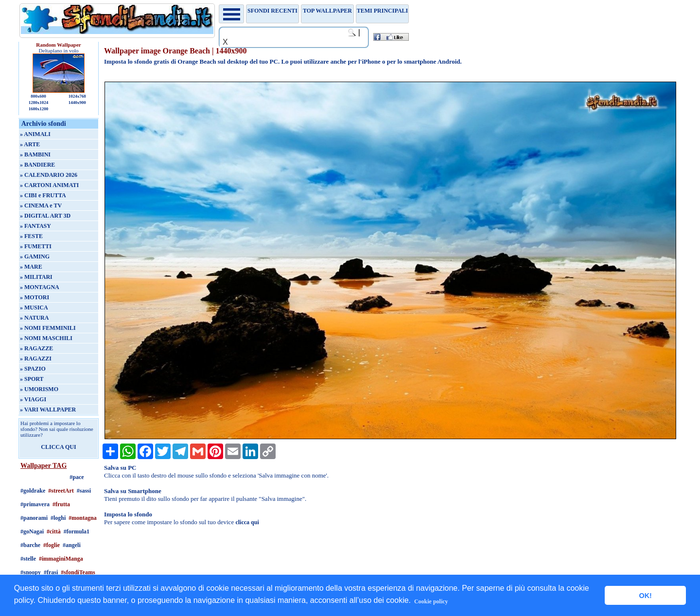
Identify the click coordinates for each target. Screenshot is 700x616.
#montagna (82, 518)
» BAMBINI (35, 154)
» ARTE (30, 144)
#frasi (51, 572)
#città (54, 531)
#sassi (84, 491)
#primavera (35, 504)
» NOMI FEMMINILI (48, 328)
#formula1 (77, 531)
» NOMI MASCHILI (46, 338)
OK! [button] (645, 596)
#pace (77, 477)
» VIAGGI (33, 399)
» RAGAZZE (36, 348)
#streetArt (61, 491)
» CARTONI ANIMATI (49, 185)
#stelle (28, 559)
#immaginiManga (61, 559)
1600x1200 (39, 109)
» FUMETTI (36, 246)
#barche (30, 545)
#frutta (61, 504)
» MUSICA (34, 308)
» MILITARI (36, 277)
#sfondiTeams (78, 572)
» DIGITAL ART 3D (45, 216)
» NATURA (34, 318)
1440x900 (77, 103)
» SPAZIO (33, 369)
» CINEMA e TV (41, 205)
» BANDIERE (37, 165)
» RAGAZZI (36, 359)
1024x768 (77, 96)
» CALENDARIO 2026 (49, 175)
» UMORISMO (39, 389)
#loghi (58, 518)
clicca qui (247, 522)
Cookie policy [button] (431, 601)
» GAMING (35, 257)
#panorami (34, 518)
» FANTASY (35, 226)
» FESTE (31, 236)
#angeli (72, 545)
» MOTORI (35, 297)
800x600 (38, 96)
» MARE (31, 267)
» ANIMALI (35, 134)
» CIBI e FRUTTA (43, 195)
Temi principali (382, 11)
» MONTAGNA (40, 287)
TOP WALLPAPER (327, 11)
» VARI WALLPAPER (48, 410)
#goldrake (33, 491)
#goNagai (32, 531)
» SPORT (32, 379)
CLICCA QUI (58, 447)
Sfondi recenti (272, 11)
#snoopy (31, 572)
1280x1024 (39, 103)
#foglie (52, 545)
